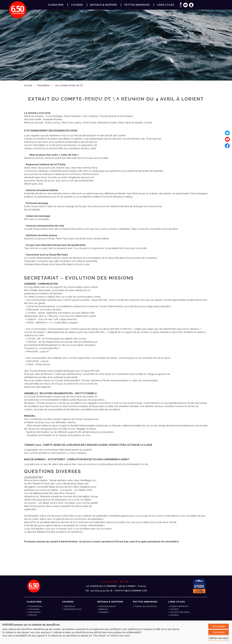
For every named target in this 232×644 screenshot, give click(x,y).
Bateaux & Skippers (104, 5)
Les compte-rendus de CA (69, 85)
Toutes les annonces (146, 606)
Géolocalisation (108, 606)
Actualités (34, 609)
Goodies (175, 615)
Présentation (43, 85)
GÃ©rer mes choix (219, 638)
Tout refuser (219, 632)
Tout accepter (219, 626)
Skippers (104, 612)
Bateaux (104, 609)
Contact (174, 609)
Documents (35, 612)
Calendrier (70, 606)
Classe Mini (56, 5)
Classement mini (73, 609)
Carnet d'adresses (180, 612)
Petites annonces (137, 5)
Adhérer (33, 615)
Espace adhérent (117, 128)
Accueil (28, 85)
